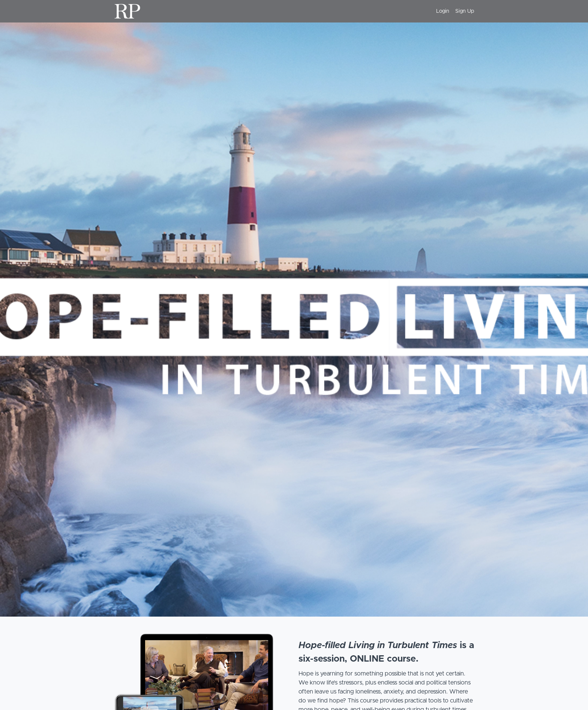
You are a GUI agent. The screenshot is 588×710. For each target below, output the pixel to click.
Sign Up (465, 11)
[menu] (452, 11)
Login (443, 11)
